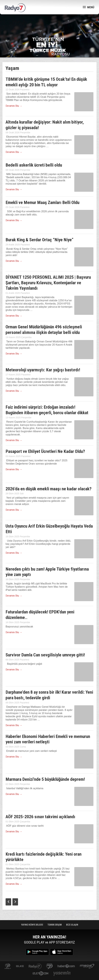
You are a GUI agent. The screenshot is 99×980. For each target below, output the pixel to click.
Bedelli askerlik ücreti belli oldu (34, 165)
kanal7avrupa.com (49, 966)
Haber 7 (66, 966)
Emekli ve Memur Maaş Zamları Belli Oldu (42, 202)
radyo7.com (35, 966)
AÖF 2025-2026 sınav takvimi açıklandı (40, 817)
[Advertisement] (50, 25)
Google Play (37, 952)
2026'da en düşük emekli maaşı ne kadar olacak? (49, 489)
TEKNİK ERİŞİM (55, 925)
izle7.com (40, 974)
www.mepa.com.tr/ (87, 966)
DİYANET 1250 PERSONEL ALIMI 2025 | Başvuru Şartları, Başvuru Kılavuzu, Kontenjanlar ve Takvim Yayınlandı (48, 283)
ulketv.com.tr (20, 966)
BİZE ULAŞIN (72, 925)
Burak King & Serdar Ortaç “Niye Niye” (39, 240)
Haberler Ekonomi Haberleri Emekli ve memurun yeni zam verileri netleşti (48, 739)
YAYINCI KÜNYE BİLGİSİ (32, 925)
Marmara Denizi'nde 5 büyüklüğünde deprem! (45, 779)
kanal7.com (8, 966)
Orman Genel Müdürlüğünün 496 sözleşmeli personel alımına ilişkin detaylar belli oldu (44, 330)
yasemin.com (62, 974)
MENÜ (88, 7)
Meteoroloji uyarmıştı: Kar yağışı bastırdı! (43, 370)
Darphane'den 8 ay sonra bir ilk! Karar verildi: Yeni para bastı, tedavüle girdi (49, 695)
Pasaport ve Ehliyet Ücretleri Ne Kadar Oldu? (45, 451)
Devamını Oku (14, 106)
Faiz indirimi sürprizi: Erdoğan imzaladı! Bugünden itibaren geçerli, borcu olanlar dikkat (47, 410)
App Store (62, 952)
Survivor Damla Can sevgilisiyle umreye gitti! (45, 655)
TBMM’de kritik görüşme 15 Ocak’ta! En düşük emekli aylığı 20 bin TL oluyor (46, 82)
